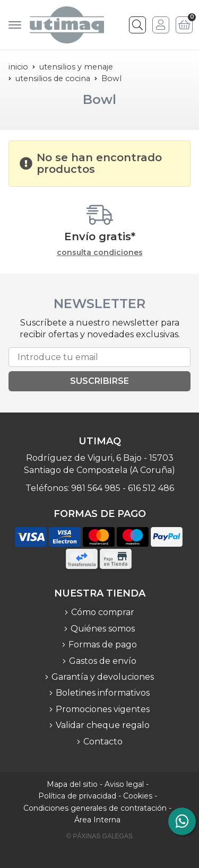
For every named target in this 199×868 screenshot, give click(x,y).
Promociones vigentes (103, 709)
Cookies (138, 796)
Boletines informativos (103, 693)
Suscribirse (99, 381)
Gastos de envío (103, 661)
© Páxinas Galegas (99, 836)
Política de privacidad (77, 796)
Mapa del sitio (72, 784)
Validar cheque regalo (103, 725)
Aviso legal (124, 784)
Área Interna (97, 820)
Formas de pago (103, 645)
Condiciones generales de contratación (95, 808)
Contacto (103, 742)
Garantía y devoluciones (103, 677)
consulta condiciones (100, 253)
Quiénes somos (103, 629)
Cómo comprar (103, 612)
